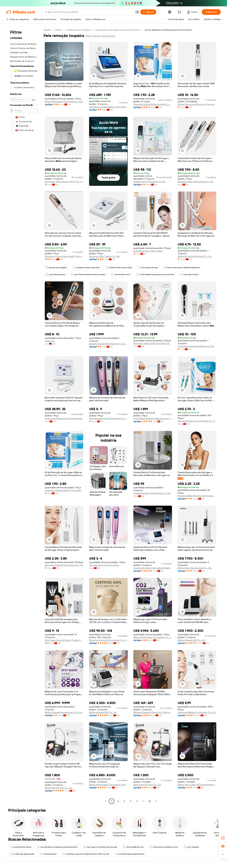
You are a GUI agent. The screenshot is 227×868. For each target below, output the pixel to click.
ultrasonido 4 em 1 (121, 274)
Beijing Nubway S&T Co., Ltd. (192, 640)
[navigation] (24, 416)
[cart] (180, 12)
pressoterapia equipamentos (130, 854)
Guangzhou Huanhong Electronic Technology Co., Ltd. (197, 346)
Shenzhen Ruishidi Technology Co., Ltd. (64, 565)
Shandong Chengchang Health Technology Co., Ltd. (64, 256)
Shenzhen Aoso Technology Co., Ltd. (195, 182)
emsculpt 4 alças (189, 274)
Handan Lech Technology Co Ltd (149, 182)
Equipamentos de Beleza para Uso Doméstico (118, 30)
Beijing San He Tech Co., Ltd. (59, 788)
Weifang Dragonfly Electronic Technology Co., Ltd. (153, 712)
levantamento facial (21, 847)
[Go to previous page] (105, 801)
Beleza (59, 30)
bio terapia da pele (148, 268)
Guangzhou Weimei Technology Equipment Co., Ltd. (64, 418)
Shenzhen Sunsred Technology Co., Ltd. (108, 640)
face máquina (191, 847)
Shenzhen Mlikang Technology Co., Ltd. (197, 712)
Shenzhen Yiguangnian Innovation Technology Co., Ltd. (153, 343)
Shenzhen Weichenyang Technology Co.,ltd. (197, 496)
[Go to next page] (156, 801)
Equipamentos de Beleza (79, 30)
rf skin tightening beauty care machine (155, 274)
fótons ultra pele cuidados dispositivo (182, 268)
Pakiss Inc (50, 341)
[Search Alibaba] (89, 12)
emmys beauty (48, 854)
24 (150, 801)
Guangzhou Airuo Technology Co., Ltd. (152, 493)
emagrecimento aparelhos (86, 268)
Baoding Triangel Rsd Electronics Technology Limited (108, 344)
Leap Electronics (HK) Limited (148, 251)
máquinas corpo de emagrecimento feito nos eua (86, 854)
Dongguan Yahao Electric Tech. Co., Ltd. (64, 182)
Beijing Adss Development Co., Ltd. (195, 568)
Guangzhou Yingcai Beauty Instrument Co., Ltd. (108, 107)
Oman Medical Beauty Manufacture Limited (153, 418)
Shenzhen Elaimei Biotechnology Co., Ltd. (153, 104)
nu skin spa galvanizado (22, 854)
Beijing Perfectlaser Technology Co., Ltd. (153, 637)
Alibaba (47, 30)
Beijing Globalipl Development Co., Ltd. (64, 712)
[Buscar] (148, 12)
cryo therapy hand (55, 274)
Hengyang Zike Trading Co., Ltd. (104, 256)
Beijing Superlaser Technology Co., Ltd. (64, 101)
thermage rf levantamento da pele (100, 847)
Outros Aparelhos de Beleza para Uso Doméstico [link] (169, 30)
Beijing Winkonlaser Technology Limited (108, 785)
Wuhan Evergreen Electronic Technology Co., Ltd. (197, 104)
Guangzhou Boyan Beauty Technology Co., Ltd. (64, 490)
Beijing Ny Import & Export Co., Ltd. (195, 256)
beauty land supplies (56, 268)
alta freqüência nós (133, 847)
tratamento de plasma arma (164, 847)
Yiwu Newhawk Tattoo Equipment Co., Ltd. (108, 418)
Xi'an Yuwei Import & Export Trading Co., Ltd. (64, 640)
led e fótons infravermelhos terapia (88, 274)
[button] (137, 12)
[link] (223, 838)
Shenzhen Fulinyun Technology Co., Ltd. (197, 421)
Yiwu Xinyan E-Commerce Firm (104, 565)
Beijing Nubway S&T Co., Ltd (103, 712)
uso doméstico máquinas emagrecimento (57, 847)
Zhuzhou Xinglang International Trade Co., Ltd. (153, 568)
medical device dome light (119, 268)
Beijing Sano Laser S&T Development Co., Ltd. (197, 785)
